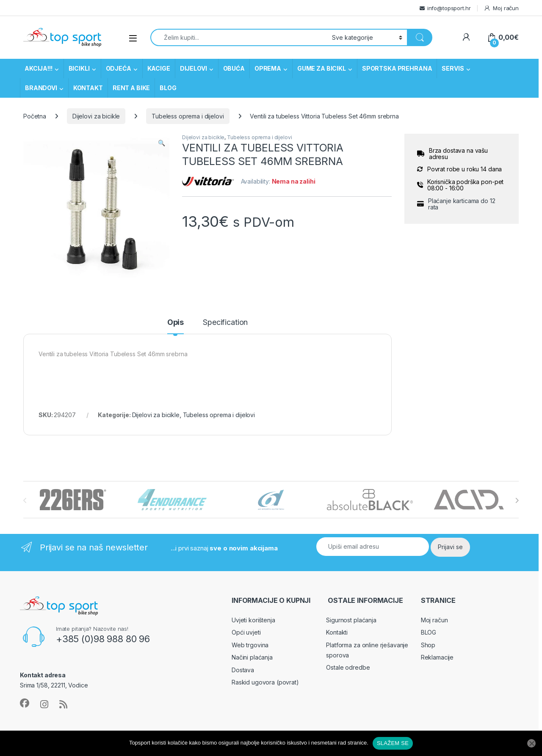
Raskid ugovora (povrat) (265, 682)
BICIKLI (79, 68)
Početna (35, 116)
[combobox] (239, 37)
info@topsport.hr (449, 8)
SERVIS (453, 68)
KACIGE (159, 68)
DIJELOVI (194, 68)
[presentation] (517, 500)
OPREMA (268, 68)
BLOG (168, 88)
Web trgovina (250, 645)
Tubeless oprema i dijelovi (188, 116)
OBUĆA (234, 68)
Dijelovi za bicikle (96, 116)
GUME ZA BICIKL (322, 68)
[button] (162, 143)
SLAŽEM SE (393, 743)
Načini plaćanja (252, 657)
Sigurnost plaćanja (351, 620)
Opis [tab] (176, 323)
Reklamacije (437, 657)
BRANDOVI (41, 88)
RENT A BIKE (131, 88)
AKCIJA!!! (39, 68)
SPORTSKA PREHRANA (397, 68)
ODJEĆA (119, 68)
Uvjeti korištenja (253, 620)
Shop (428, 645)
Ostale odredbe (348, 667)
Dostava (243, 670)
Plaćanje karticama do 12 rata (462, 204)
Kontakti (337, 632)
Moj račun (501, 8)
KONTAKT (88, 88)
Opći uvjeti (246, 632)
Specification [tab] (225, 323)
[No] (531, 743)
